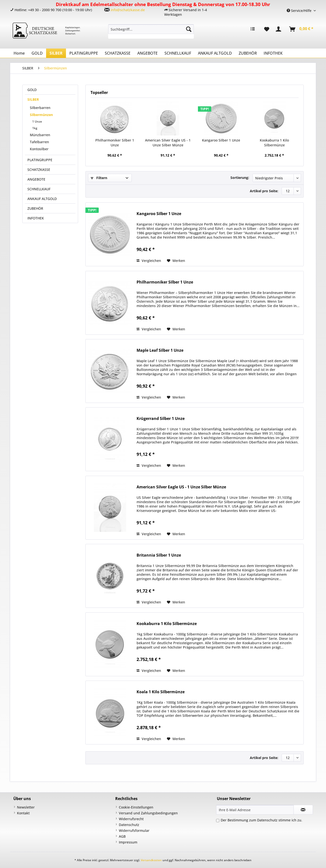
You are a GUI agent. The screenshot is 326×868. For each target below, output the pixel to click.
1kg (35, 128)
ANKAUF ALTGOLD (42, 199)
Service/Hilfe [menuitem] (300, 11)
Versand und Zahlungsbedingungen (148, 813)
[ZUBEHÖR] (248, 53)
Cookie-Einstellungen (136, 807)
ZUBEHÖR (35, 208)
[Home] (19, 53)
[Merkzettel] (267, 29)
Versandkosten (151, 860)
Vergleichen (149, 261)
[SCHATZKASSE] (118, 53)
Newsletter (26, 807)
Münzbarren (40, 135)
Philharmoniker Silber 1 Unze (115, 143)
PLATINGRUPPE (40, 160)
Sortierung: (240, 178)
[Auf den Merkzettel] (176, 261)
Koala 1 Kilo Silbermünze (161, 692)
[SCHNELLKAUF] (178, 53)
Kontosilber (39, 149)
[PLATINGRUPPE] (84, 53)
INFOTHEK (36, 218)
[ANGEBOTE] (147, 53)
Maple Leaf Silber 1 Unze (160, 350)
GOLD (32, 90)
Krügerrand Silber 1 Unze (161, 419)
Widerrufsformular (134, 830)
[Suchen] (189, 29)
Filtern (99, 178)
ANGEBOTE (36, 179)
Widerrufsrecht (131, 819)
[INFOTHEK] (273, 53)
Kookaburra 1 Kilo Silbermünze (274, 143)
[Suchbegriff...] (151, 29)
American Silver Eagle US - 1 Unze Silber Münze (168, 143)
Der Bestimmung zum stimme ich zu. (261, 820)
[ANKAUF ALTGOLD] (215, 53)
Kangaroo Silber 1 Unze (221, 140)
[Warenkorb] (302, 29)
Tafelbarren (39, 142)
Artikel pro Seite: (264, 191)
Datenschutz (129, 825)
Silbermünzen (41, 115)
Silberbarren (40, 108)
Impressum (128, 842)
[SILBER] (56, 53)
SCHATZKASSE (39, 170)
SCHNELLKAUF (39, 189)
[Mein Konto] (279, 29)
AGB (122, 836)
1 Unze (37, 121)
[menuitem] (151, 31)
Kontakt (23, 813)
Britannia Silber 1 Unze (159, 555)
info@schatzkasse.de (128, 10)
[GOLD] (37, 53)
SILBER (33, 99)
